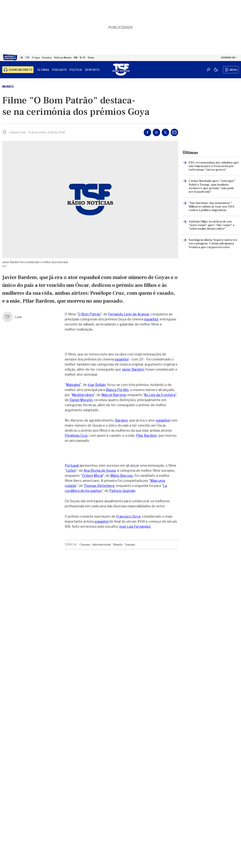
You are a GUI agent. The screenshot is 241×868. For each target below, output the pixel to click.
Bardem (121, 420)
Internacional (102, 545)
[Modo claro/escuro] (216, 70)
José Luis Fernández (135, 527)
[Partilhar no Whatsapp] (156, 132)
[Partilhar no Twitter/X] (165, 132)
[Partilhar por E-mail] (174, 132)
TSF (27, 58)
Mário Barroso (122, 476)
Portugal (72, 465)
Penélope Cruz (76, 435)
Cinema (85, 545)
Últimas (43, 70)
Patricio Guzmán (122, 491)
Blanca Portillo (117, 390)
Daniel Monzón (81, 400)
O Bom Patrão (89, 314)
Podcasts (59, 70)
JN (22, 58)
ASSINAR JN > (229, 58)
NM (76, 58)
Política (76, 70)
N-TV (83, 58)
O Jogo (36, 58)
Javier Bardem (133, 369)
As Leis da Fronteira (160, 395)
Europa (130, 545)
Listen (71, 471)
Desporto (92, 70)
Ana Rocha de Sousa (100, 471)
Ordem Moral (92, 476)
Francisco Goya (128, 516)
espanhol (151, 319)
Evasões (47, 58)
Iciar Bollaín (97, 385)
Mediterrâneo (83, 395)
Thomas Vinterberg (99, 486)
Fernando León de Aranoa (129, 314)
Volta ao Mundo (63, 58)
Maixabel (73, 385)
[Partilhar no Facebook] (147, 132)
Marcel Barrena (114, 395)
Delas (91, 58)
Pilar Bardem (146, 435)
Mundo (8, 87)
